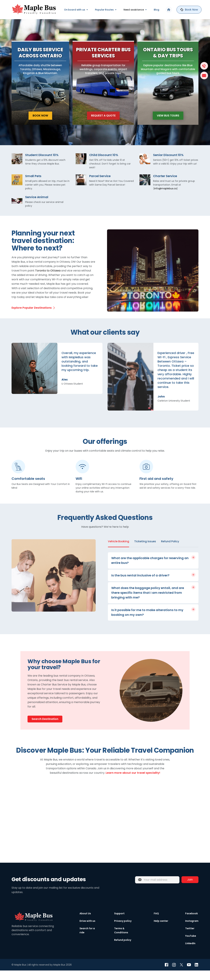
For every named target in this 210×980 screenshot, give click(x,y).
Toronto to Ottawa (48, 280)
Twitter (190, 938)
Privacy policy (123, 930)
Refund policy (123, 949)
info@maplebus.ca (165, 198)
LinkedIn (190, 953)
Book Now (40, 125)
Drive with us (87, 930)
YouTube (191, 945)
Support (119, 923)
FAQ (156, 923)
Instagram (192, 930)
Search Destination (45, 728)
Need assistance (134, 10)
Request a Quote (103, 125)
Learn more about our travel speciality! (133, 782)
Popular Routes (104, 10)
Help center (161, 930)
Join (190, 889)
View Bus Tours (168, 125)
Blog (156, 10)
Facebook (191, 923)
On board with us (75, 10)
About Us (85, 923)
